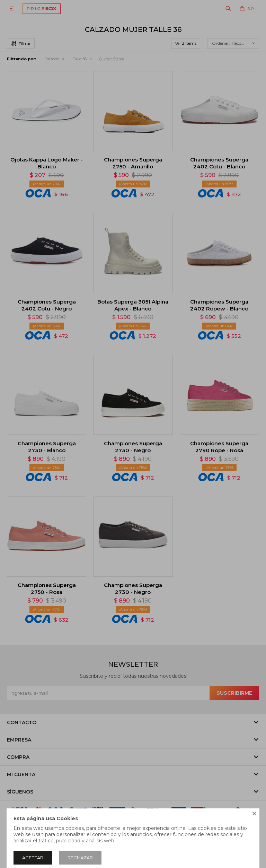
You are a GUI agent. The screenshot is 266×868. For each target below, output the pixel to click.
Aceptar (33, 858)
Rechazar (80, 858)
